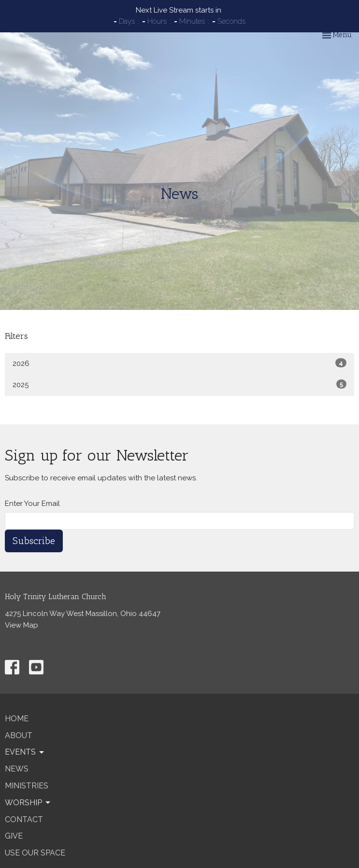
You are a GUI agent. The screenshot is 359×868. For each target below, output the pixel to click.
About (19, 735)
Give (14, 836)
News (17, 769)
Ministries (27, 786)
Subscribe (34, 541)
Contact (24, 819)
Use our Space (35, 853)
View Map (22, 625)
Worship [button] (28, 803)
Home (17, 719)
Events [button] (25, 752)
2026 (179, 363)
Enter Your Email (32, 504)
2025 (179, 384)
